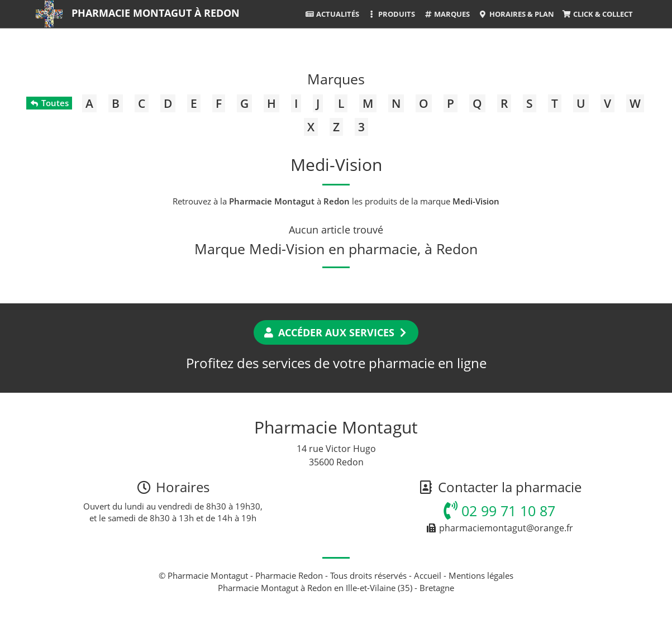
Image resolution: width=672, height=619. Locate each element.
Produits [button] (391, 14)
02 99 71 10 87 (499, 511)
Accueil (428, 575)
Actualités (332, 14)
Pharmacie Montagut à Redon (156, 13)
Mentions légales (481, 575)
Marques (447, 14)
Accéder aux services (336, 332)
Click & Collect (598, 14)
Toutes (49, 103)
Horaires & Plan (516, 14)
